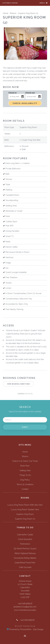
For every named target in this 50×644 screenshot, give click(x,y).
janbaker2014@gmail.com (25, 607)
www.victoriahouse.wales (25, 610)
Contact (25, 489)
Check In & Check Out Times (25, 461)
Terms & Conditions (25, 484)
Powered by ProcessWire (19, 629)
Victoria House (10, 3)
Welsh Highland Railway (25, 553)
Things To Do (25, 475)
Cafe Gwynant (25, 567)
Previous (6, 45)
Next (45, 45)
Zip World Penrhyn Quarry (25, 548)
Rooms (13, 13)
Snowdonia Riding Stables (25, 558)
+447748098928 (25, 603)
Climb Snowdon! (25, 539)
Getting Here (25, 470)
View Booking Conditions (18, 384)
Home (6, 13)
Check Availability (25, 103)
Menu (42, 3)
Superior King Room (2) (25, 519)
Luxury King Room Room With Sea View (25, 505)
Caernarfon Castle (25, 535)
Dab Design (38, 629)
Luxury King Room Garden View (25, 509)
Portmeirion (25, 544)
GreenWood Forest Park (25, 563)
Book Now (25, 466)
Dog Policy (25, 480)
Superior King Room (25, 514)
